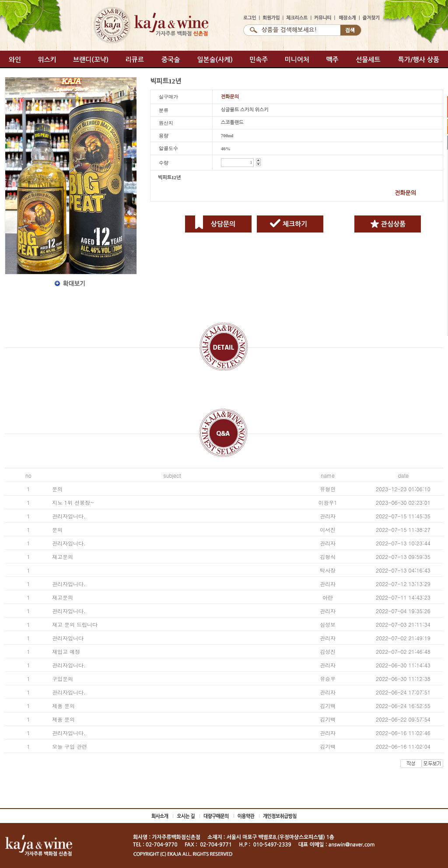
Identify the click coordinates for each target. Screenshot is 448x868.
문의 (57, 489)
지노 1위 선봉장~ (73, 502)
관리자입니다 (68, 638)
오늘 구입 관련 (70, 746)
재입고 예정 (66, 651)
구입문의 (63, 679)
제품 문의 (63, 706)
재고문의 (63, 557)
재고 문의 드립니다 (75, 624)
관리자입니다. (69, 516)
